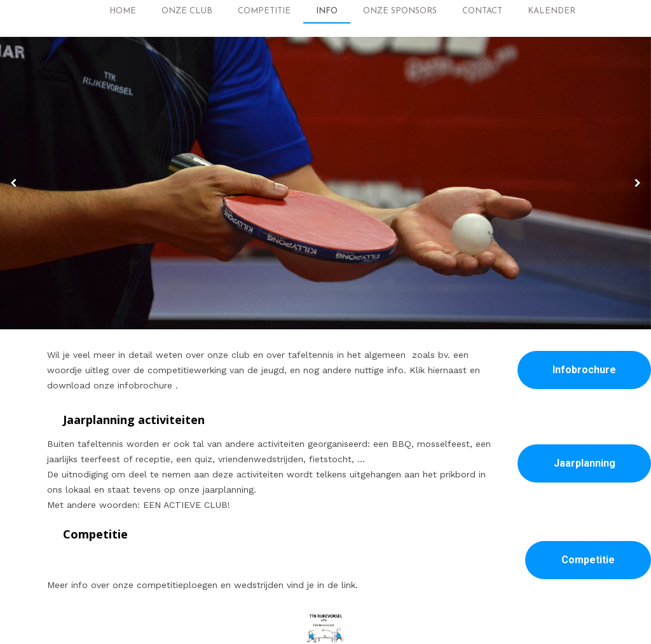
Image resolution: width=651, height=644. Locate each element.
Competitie (264, 11)
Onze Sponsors (400, 11)
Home (123, 11)
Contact (482, 11)
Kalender (552, 11)
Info (327, 11)
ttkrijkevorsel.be (360, 621)
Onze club (187, 11)
